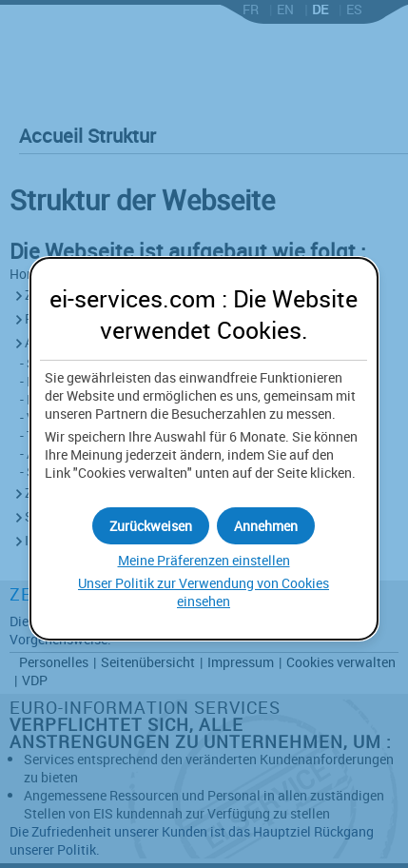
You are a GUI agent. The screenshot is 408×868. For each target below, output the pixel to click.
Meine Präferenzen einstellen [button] (204, 560)
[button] (266, 526)
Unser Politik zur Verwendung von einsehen (204, 592)
